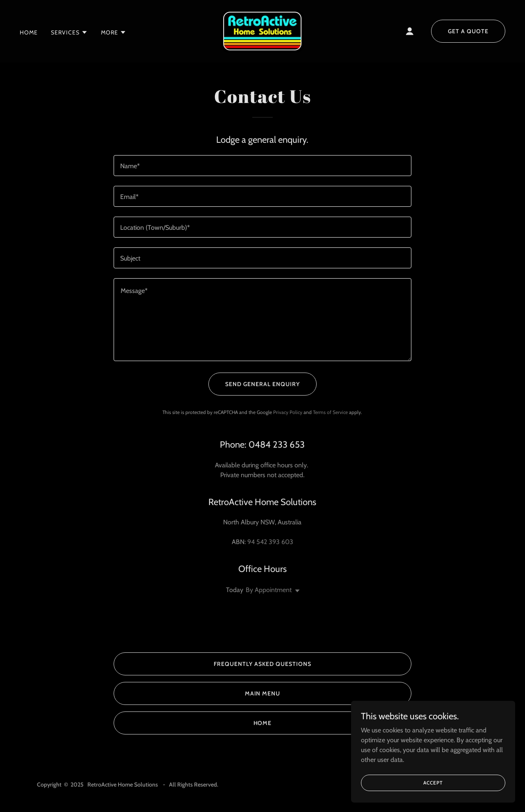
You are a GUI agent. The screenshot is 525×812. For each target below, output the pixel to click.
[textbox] (262, 166)
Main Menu (263, 693)
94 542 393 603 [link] (270, 542)
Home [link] (29, 32)
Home (263, 723)
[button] (69, 32)
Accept (433, 783)
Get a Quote (468, 31)
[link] (262, 31)
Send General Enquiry (262, 384)
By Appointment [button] (269, 590)
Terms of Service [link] (330, 412)
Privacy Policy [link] (288, 412)
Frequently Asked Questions (262, 664)
